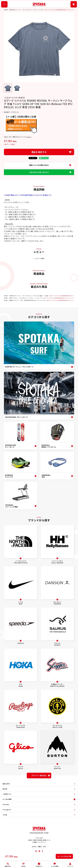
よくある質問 (7, 799)
